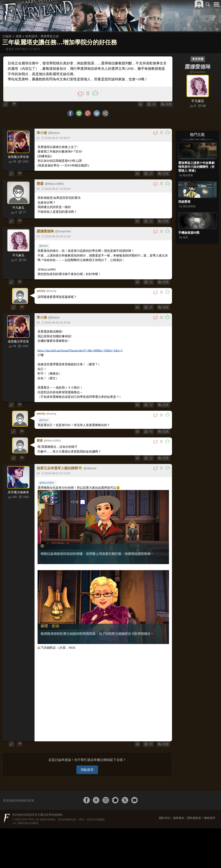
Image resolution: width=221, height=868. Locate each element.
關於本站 (165, 811)
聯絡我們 (210, 811)
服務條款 (179, 811)
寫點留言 (87, 763)
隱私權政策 (194, 811)
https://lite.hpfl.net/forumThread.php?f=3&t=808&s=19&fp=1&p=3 (79, 350)
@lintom (44, 246)
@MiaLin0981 (47, 480)
